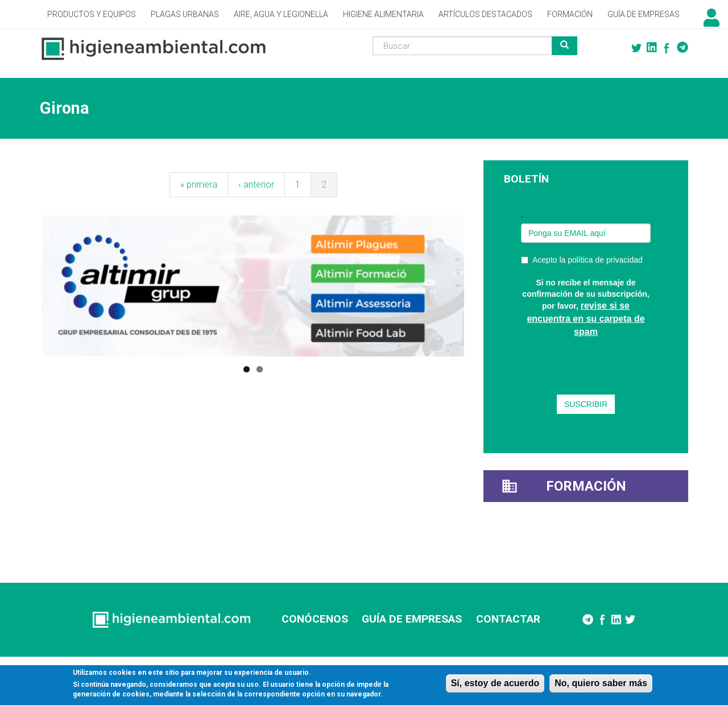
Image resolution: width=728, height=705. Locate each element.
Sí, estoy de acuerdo (495, 683)
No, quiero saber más (601, 683)
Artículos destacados (485, 14)
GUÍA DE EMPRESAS (412, 619)
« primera (199, 184)
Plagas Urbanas (185, 14)
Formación (570, 14)
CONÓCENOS (315, 619)
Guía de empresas (644, 14)
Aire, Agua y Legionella (281, 14)
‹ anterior (256, 184)
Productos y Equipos (92, 14)
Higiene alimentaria (383, 14)
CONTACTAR (508, 619)
